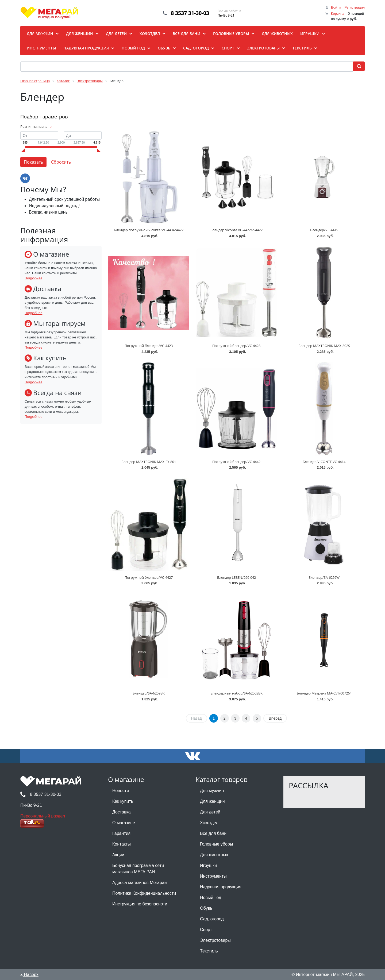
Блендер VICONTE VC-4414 (324, 462)
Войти (336, 7)
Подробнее (33, 278)
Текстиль (209, 951)
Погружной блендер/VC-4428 (236, 346)
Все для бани (213, 833)
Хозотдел (209, 823)
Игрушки (208, 865)
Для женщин (212, 801)
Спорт (206, 930)
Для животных (214, 855)
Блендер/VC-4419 (324, 230)
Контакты (122, 844)
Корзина (338, 13)
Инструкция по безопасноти (140, 904)
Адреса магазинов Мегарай (140, 883)
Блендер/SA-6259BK (149, 693)
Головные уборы (216, 844)
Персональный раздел (43, 816)
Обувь (206, 908)
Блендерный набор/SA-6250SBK (236, 693)
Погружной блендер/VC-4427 (149, 577)
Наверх (29, 975)
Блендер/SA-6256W (324, 577)
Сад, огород (212, 919)
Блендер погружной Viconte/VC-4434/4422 (149, 230)
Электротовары (215, 940)
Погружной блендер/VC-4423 (149, 346)
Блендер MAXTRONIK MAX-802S (324, 346)
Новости (121, 791)
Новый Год (211, 898)
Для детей (210, 812)
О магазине (124, 823)
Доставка (122, 812)
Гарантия (121, 833)
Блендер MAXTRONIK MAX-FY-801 (149, 462)
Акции (118, 855)
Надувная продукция (221, 887)
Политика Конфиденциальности (144, 893)
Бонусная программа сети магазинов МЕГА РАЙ (138, 869)
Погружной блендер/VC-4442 (236, 462)
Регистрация (355, 7)
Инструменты (213, 876)
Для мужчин (212, 791)
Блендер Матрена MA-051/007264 (324, 693)
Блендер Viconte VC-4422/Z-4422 (236, 230)
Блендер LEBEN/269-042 (236, 577)
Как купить (123, 801)
